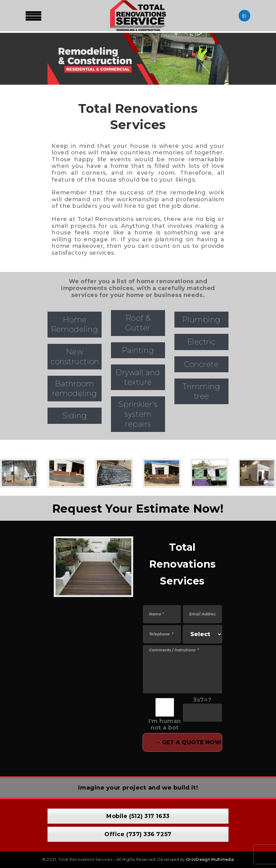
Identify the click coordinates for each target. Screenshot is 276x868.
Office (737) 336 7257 (138, 834)
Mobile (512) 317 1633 (138, 816)
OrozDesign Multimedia (210, 859)
